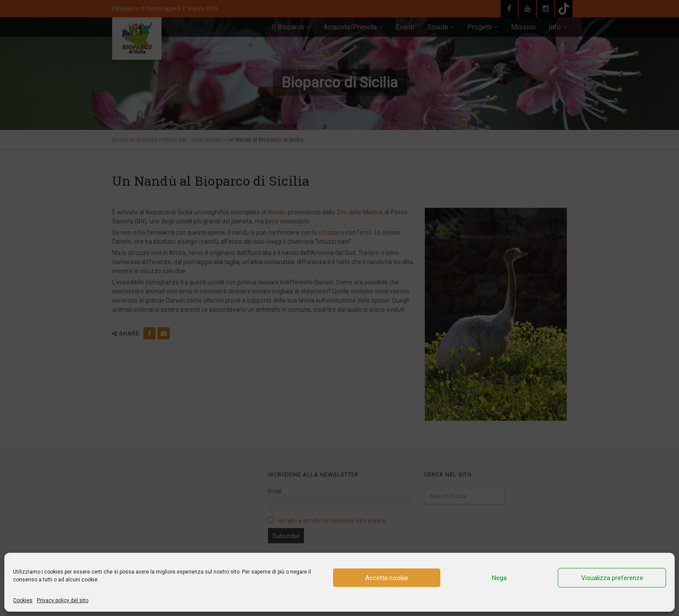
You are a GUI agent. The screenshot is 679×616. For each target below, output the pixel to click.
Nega (499, 578)
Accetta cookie (387, 578)
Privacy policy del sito (63, 600)
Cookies (23, 600)
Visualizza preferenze (612, 578)
